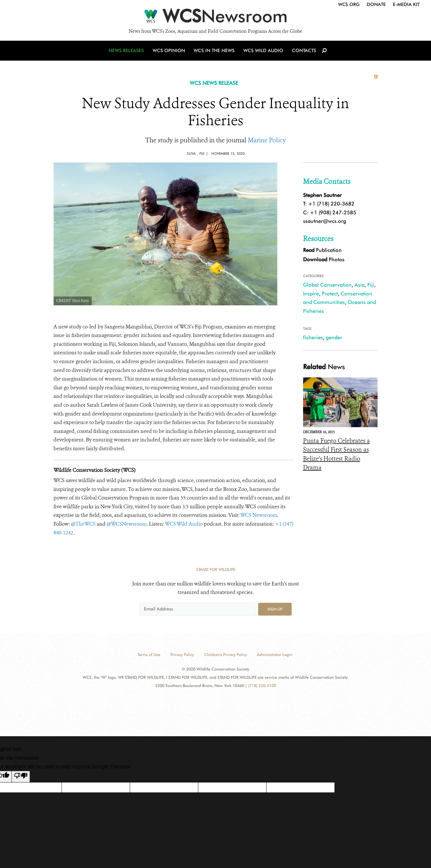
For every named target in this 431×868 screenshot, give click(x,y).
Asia (359, 285)
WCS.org (349, 4)
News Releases (127, 52)
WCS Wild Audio (263, 52)
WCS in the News (215, 52)
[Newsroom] (215, 18)
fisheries (313, 337)
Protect (330, 294)
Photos (324, 259)
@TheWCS (83, 524)
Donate (376, 4)
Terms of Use (149, 655)
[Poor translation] (21, 777)
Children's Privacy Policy (226, 655)
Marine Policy (267, 140)
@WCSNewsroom (127, 524)
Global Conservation (327, 285)
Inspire (311, 294)
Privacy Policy (182, 655)
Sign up (275, 609)
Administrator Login (275, 655)
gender (334, 337)
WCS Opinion (170, 52)
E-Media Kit (406, 4)
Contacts (303, 52)
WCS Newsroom (259, 515)
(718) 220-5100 (262, 686)
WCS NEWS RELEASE (214, 83)
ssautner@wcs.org (325, 221)
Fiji (371, 285)
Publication (322, 250)
